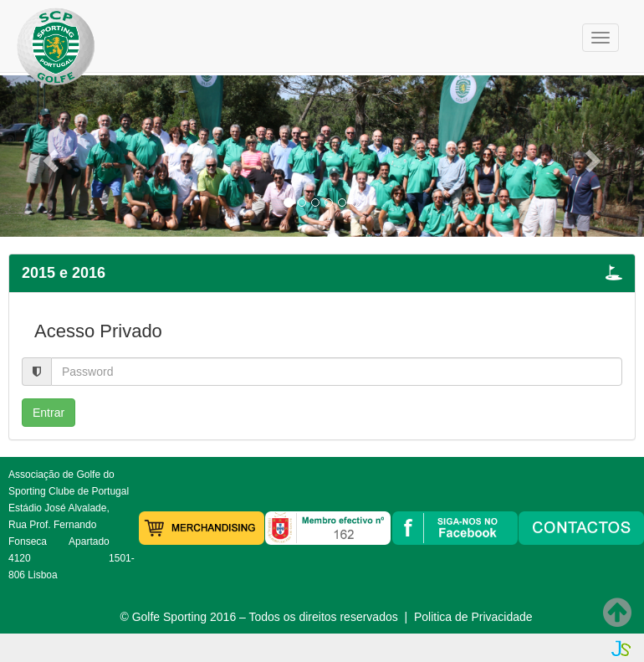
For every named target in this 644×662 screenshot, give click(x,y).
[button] (49, 156)
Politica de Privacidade (473, 617)
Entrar (49, 413)
